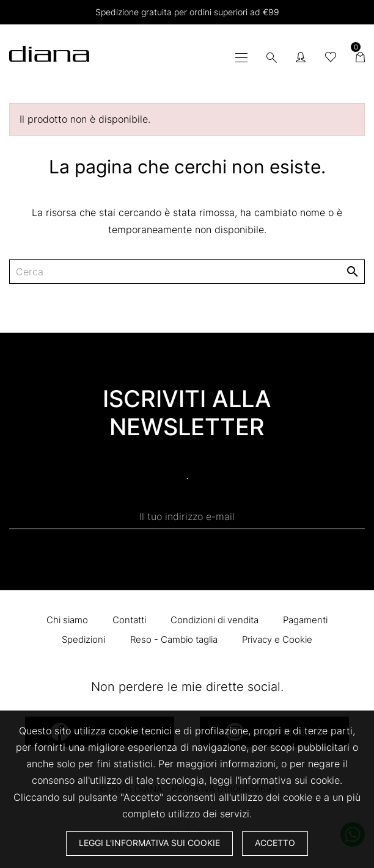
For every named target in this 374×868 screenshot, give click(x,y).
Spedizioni (83, 639)
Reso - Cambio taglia (174, 639)
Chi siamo (67, 620)
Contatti (129, 620)
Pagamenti (305, 620)
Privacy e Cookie (277, 639)
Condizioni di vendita (215, 620)
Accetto (275, 843)
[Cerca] (187, 272)
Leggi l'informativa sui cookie (149, 843)
